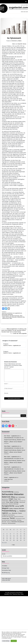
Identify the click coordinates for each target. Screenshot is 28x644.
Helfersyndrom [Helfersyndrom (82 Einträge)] (15, 501)
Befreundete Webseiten (7, 314)
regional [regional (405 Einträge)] (5, 513)
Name (6, 384)
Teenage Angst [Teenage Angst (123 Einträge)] (5, 518)
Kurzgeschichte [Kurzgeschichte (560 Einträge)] (8, 506)
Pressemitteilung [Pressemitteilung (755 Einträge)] (9, 511)
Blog (24, 317)
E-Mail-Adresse (9, 388)
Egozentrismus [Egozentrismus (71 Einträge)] (5, 499)
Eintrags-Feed (5, 568)
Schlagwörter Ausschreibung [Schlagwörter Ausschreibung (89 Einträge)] (8, 515)
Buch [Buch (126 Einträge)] (17, 497)
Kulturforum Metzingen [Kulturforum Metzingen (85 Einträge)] (14, 504)
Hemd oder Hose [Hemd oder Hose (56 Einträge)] (22, 501)
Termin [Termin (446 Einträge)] (12, 518)
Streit (21, 316)
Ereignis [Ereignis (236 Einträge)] (11, 499)
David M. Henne (22, 44)
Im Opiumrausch (14, 38)
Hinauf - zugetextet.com (10, 477)
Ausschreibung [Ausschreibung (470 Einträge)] (8, 492)
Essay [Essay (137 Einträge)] (16, 499)
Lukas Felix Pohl (8, 479)
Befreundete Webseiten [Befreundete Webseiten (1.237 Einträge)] (13, 494)
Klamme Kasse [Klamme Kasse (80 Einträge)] (5, 504)
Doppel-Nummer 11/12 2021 (8, 316)
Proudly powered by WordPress (14, 593)
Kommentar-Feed (6, 570)
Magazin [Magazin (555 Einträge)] (5, 508)
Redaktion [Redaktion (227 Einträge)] (22, 511)
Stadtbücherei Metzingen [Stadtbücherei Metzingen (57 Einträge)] (19, 517)
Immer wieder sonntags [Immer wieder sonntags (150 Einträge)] (12, 502)
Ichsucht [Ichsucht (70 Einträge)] (4, 502)
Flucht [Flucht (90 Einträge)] (19, 499)
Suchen (23, 416)
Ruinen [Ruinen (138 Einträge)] (20, 513)
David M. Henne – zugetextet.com (12, 345)
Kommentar (17, 316)
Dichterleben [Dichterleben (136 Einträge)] (22, 497)
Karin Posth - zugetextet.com (12, 467)
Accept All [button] (14, 641)
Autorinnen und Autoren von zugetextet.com (12, 313)
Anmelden (5, 566)
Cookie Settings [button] (6, 641)
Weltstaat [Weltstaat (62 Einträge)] (9, 522)
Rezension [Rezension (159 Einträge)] (15, 513)
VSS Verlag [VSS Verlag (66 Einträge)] (19, 520)
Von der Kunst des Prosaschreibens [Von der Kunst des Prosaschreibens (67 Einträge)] (9, 520)
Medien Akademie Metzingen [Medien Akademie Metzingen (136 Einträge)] (17, 508)
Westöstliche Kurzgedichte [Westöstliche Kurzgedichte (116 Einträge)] (18, 522)
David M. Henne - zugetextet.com (12, 353)
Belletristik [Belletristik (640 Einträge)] (6, 497)
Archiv (4, 554)
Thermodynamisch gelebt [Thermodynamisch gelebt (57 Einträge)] (20, 519)
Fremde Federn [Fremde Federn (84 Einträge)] (5, 501)
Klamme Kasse (6, 318)
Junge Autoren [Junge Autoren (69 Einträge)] (22, 502)
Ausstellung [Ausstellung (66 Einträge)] (16, 492)
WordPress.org (6, 573)
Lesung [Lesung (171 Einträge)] (17, 506)
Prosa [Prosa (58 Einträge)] (18, 511)
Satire (11, 318)
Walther (20, 41)
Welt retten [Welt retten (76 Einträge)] (4, 522)
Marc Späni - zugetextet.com (12, 457)
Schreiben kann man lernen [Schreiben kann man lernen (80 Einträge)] (8, 517)
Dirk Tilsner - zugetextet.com (12, 436)
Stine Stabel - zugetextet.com (12, 446)
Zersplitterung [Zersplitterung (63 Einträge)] (4, 523)
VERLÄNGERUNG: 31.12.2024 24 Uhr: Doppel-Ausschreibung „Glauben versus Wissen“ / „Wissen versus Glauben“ (15, 440)
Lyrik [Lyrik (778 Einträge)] (22, 506)
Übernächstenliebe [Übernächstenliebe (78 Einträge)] (12, 523)
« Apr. (13, 545)
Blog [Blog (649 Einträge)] (13, 497)
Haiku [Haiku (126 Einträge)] (10, 501)
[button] (26, 2)
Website (6, 393)
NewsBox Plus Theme (10, 594)
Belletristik (20, 317)
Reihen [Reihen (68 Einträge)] (10, 513)
